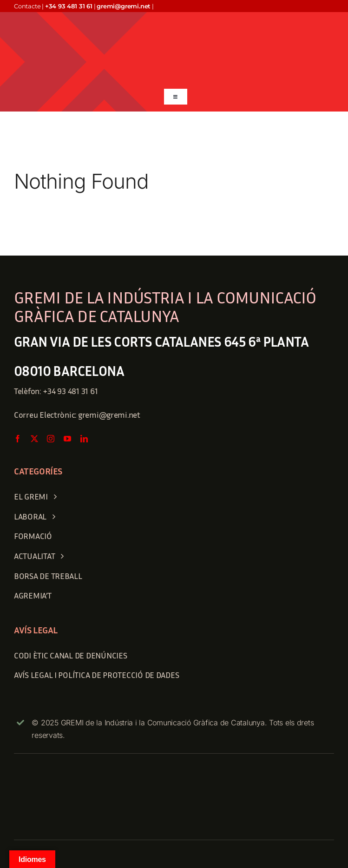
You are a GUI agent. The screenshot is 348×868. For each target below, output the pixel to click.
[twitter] (34, 439)
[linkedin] (84, 439)
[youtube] (67, 439)
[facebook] (18, 439)
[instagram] (51, 439)
